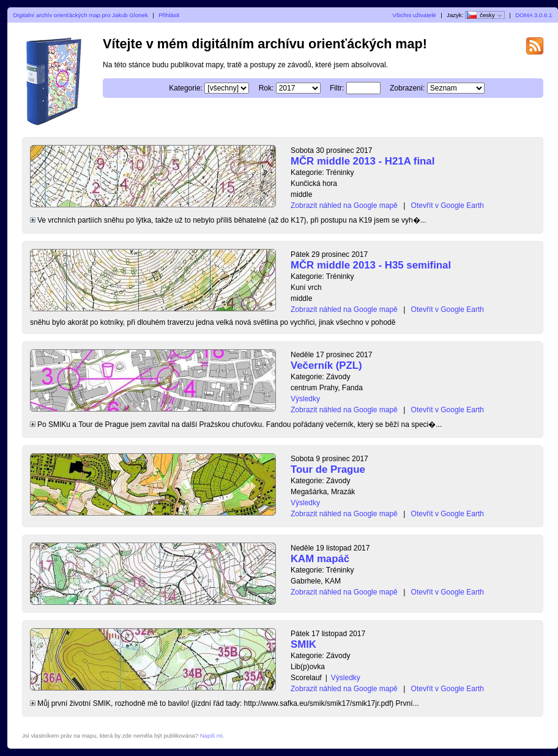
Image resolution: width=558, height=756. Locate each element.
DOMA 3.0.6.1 (534, 15)
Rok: (266, 88)
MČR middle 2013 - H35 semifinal (371, 265)
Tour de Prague (328, 469)
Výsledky (305, 399)
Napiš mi (211, 736)
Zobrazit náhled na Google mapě (344, 206)
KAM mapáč (320, 559)
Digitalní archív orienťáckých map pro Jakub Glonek (81, 15)
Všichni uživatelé (414, 15)
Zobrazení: (407, 88)
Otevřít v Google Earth (448, 206)
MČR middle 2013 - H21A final (363, 161)
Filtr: (337, 88)
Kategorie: (186, 88)
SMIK (303, 644)
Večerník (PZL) (326, 365)
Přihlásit (169, 15)
